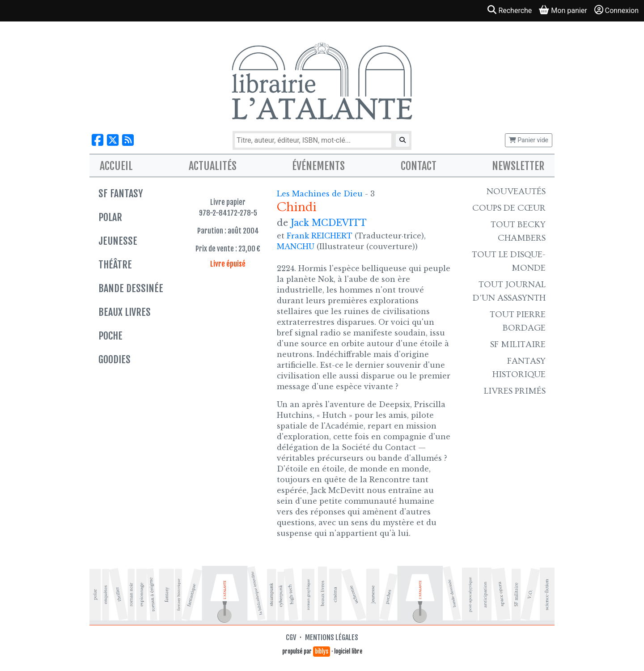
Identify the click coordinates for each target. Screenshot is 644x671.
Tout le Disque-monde (509, 261)
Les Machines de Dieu (321, 194)
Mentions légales (332, 637)
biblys (322, 651)
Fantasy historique (519, 368)
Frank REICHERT (320, 236)
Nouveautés (516, 191)
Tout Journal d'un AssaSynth (509, 291)
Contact (419, 166)
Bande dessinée (131, 288)
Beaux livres (125, 312)
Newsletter (518, 166)
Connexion (616, 10)
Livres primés (515, 391)
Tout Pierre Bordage (518, 321)
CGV (291, 637)
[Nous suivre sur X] (113, 140)
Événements (318, 166)
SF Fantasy (121, 193)
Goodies (114, 359)
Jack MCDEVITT (329, 223)
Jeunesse (118, 241)
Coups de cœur (509, 208)
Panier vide (529, 140)
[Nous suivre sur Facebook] (97, 140)
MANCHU (296, 246)
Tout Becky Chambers (518, 231)
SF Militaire (518, 344)
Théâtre (115, 265)
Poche (110, 336)
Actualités (213, 166)
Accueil (116, 166)
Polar (110, 217)
